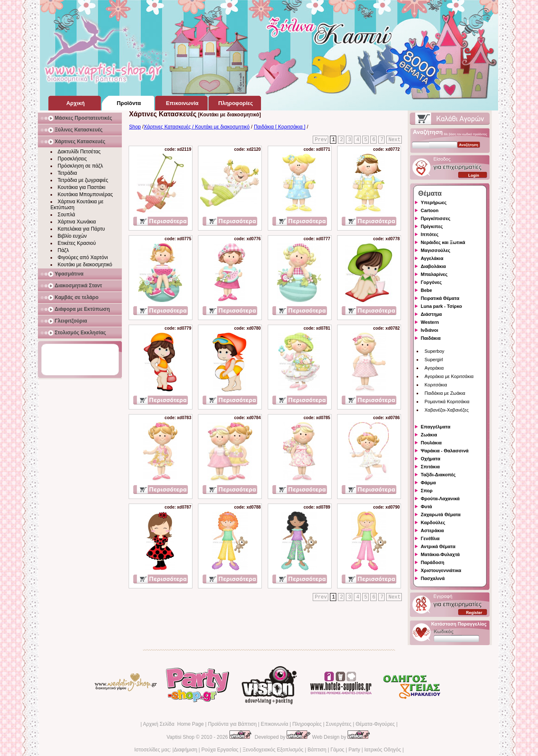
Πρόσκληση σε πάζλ (80, 166)
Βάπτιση (317, 750)
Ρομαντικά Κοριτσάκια (447, 402)
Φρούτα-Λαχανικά (440, 499)
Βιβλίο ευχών (72, 236)
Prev (321, 140)
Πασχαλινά (433, 578)
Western (430, 322)
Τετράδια (67, 173)
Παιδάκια (431, 338)
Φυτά (426, 507)
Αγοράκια (434, 368)
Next (394, 140)
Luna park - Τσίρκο (441, 306)
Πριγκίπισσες (436, 218)
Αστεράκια (432, 530)
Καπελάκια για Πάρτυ (81, 229)
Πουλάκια (431, 443)
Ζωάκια (429, 435)
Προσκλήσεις (72, 159)
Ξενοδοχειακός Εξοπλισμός (273, 750)
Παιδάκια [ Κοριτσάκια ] (280, 127)
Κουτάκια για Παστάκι (82, 187)
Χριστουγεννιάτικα (441, 570)
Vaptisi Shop (181, 737)
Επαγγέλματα (435, 427)
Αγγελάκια (432, 258)
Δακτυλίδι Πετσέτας (79, 152)
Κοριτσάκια (436, 385)
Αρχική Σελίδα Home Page (173, 724)
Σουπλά (66, 215)
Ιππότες (430, 234)
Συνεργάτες (339, 724)
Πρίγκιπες (432, 226)
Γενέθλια (430, 538)
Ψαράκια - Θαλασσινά (445, 451)
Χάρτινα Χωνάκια (77, 222)
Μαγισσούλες (435, 250)
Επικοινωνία (274, 724)
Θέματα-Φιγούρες (375, 724)
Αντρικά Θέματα (438, 546)
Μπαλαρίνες (434, 274)
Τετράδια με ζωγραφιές (83, 180)
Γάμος (337, 750)
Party (354, 750)
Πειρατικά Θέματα (440, 298)
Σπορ (427, 491)
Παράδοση (433, 562)
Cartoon (430, 210)
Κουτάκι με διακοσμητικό (85, 265)
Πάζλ (63, 250)
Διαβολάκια (433, 266)
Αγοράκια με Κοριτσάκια (449, 376)
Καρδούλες (433, 522)
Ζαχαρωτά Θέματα (441, 514)
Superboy (434, 351)
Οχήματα (430, 459)
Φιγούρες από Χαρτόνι (83, 257)
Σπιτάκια (430, 467)
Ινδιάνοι (430, 330)
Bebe (426, 290)
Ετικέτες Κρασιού (77, 243)
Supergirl (434, 360)
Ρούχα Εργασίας (220, 750)
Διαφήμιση (185, 750)
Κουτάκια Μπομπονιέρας (85, 194)
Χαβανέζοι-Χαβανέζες (447, 410)
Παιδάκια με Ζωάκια (445, 393)
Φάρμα (428, 483)
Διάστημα (431, 314)
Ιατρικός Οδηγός (383, 750)
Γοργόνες (431, 282)
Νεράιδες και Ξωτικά (443, 242)
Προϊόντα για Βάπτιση (232, 724)
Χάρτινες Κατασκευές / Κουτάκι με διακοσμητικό (197, 127)
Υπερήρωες (434, 202)
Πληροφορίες (307, 724)
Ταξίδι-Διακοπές (438, 475)
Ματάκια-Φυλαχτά (440, 554)
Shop (135, 127)
